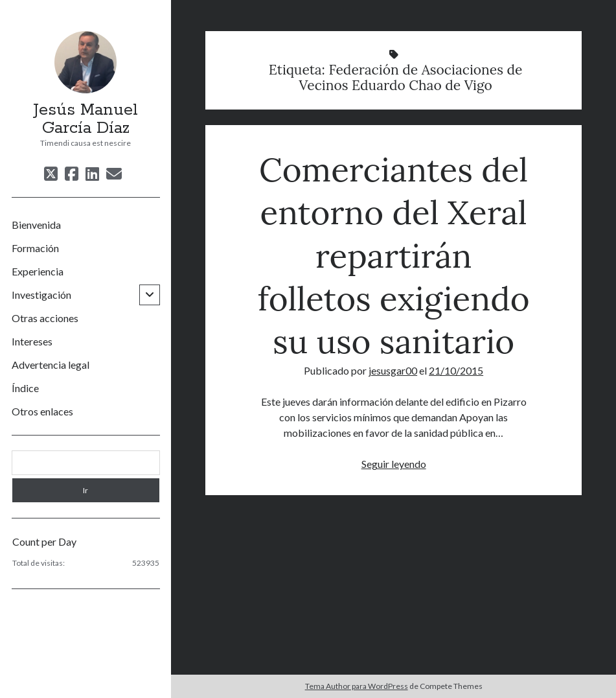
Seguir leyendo (394, 464)
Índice (25, 388)
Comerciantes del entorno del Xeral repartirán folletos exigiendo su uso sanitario (394, 255)
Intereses (32, 341)
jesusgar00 (393, 370)
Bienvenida (36, 225)
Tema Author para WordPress (357, 686)
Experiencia (38, 271)
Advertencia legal (51, 365)
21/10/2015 (456, 370)
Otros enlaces (42, 411)
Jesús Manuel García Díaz (86, 119)
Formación (35, 248)
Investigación (41, 295)
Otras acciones (45, 318)
